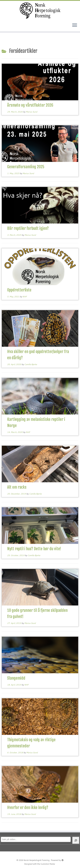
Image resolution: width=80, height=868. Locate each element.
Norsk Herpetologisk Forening (37, 860)
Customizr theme (48, 864)
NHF (25, 297)
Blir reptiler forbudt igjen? (28, 228)
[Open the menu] (75, 25)
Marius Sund (32, 112)
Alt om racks (17, 487)
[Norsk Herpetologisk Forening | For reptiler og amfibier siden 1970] (40, 11)
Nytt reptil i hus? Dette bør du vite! (34, 549)
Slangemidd (16, 678)
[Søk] (76, 840)
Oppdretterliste (19, 290)
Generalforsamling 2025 (26, 167)
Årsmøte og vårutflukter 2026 (30, 105)
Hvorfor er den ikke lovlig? (28, 808)
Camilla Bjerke (31, 364)
